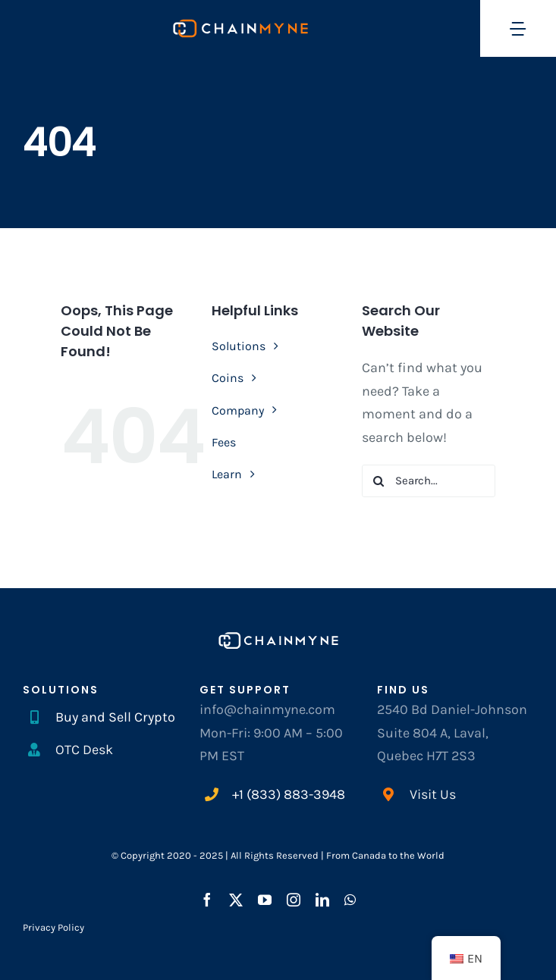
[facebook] (207, 900)
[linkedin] (322, 900)
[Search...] (429, 481)
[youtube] (265, 900)
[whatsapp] (350, 900)
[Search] (378, 481)
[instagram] (294, 900)
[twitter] (236, 900)
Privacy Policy (53, 927)
